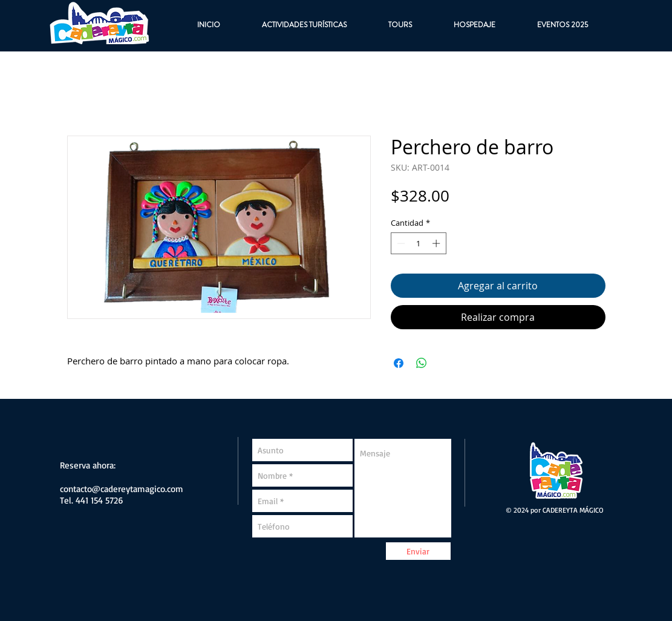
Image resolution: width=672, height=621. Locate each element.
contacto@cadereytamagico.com (122, 489)
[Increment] (437, 243)
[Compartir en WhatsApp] (422, 363)
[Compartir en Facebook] (399, 363)
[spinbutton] (418, 243)
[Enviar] (418, 551)
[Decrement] (400, 243)
